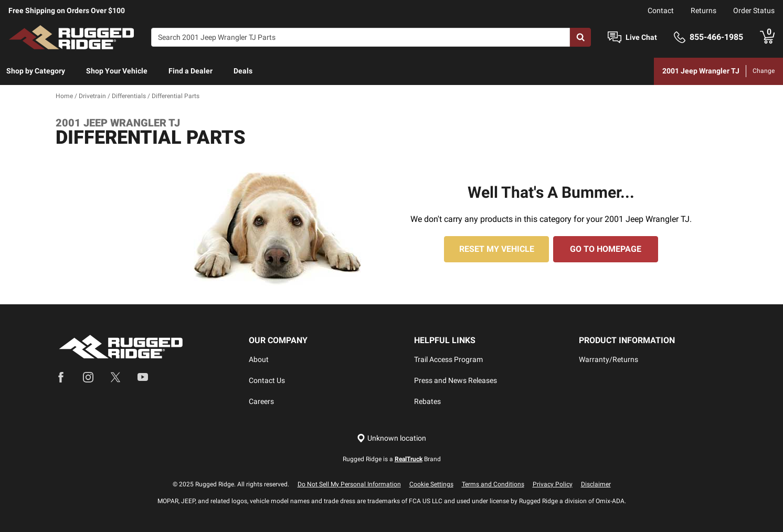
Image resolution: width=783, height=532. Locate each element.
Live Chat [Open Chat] (641, 37)
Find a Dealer (191, 71)
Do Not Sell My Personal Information (349, 484)
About (259, 359)
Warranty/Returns (609, 359)
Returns (703, 10)
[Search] (361, 37)
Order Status (754, 10)
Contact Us (267, 380)
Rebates (427, 401)
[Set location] (391, 438)
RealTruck (409, 459)
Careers (261, 401)
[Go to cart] (767, 37)
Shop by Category (36, 71)
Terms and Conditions (493, 484)
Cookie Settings (431, 484)
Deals (243, 71)
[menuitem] (36, 71)
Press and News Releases (456, 380)
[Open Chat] (615, 38)
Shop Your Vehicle (117, 71)
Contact (661, 10)
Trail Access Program (448, 359)
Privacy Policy (553, 484)
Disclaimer (596, 484)
